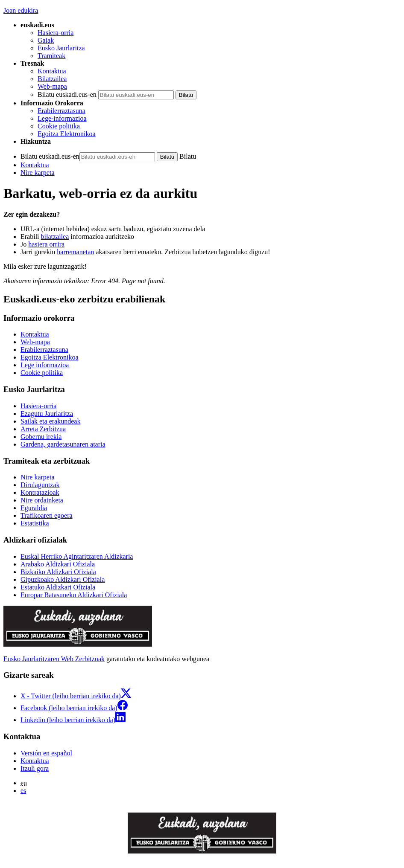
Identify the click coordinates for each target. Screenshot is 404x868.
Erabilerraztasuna (61, 111)
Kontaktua (52, 71)
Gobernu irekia (41, 437)
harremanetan (75, 252)
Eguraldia (34, 508)
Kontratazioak (40, 492)
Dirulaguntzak (40, 485)
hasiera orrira (46, 244)
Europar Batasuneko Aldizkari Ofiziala (74, 595)
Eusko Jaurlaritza (61, 48)
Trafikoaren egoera (47, 515)
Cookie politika (59, 126)
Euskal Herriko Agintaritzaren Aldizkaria (77, 556)
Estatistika (35, 523)
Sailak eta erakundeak (50, 421)
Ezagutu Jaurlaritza (47, 414)
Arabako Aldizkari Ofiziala (58, 564)
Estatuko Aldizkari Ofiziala (58, 587)
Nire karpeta (38, 173)
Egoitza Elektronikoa (67, 134)
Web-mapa (52, 86)
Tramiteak (51, 56)
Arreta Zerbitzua (43, 429)
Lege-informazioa (62, 118)
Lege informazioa (45, 365)
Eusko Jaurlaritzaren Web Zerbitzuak (54, 659)
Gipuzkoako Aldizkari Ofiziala (63, 579)
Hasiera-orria (56, 33)
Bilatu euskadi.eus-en (67, 94)
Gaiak (46, 40)
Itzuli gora (35, 768)
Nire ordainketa (42, 500)
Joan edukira (21, 10)
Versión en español (46, 753)
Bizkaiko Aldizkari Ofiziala (58, 572)
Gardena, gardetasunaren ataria (63, 444)
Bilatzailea (52, 79)
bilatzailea (55, 237)
